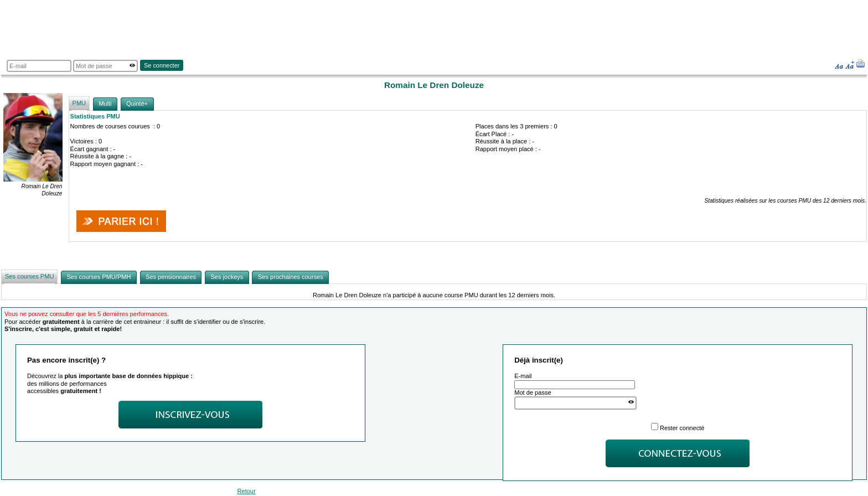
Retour (247, 491)
